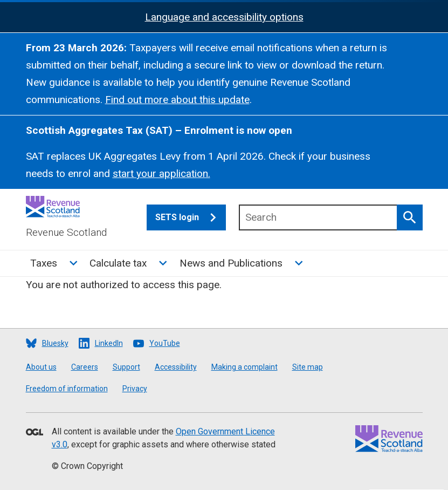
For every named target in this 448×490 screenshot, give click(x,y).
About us (41, 367)
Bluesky (55, 343)
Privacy (135, 389)
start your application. (161, 173)
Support (126, 367)
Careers (85, 367)
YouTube (165, 343)
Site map (308, 367)
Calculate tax (118, 263)
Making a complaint (244, 367)
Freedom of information (67, 389)
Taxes (44, 263)
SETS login (191, 217)
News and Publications (231, 263)
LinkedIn (109, 343)
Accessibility (176, 367)
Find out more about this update (177, 100)
